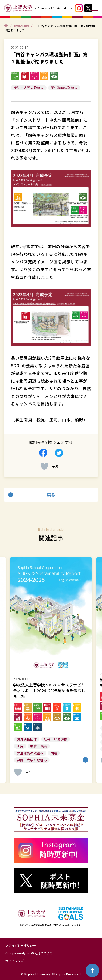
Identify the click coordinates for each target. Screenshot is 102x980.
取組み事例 (22, 26)
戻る (51, 495)
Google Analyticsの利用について (29, 953)
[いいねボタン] (44, 466)
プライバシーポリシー (21, 945)
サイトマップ (15, 961)
